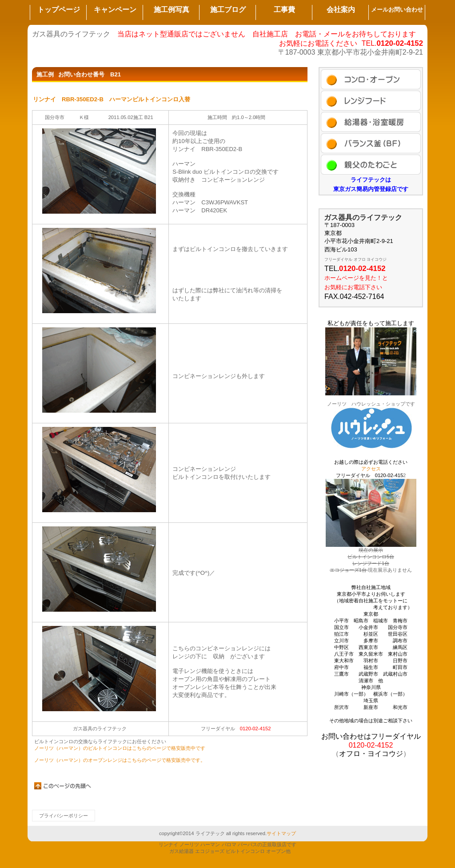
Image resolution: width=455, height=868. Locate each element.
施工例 (371, 79)
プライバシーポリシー (64, 816)
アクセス (371, 165)
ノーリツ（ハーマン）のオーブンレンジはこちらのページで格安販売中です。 (120, 760)
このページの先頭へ (63, 786)
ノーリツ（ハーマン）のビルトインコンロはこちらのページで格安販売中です (120, 748)
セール (371, 101)
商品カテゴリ (371, 122)
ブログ (371, 143)
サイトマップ (281, 833)
